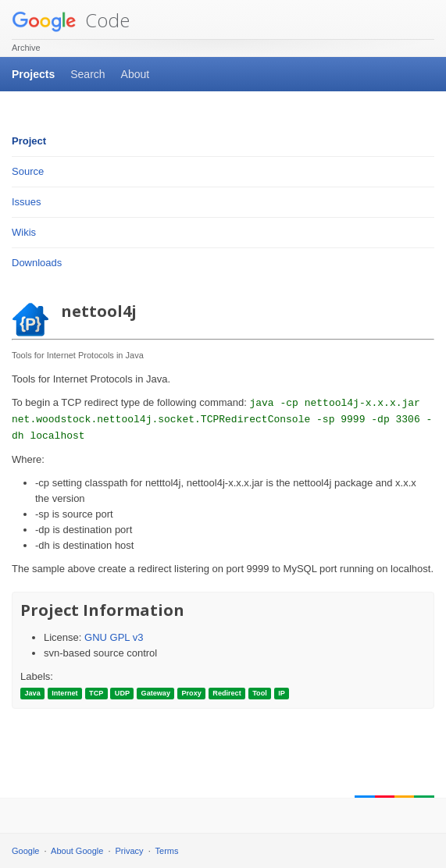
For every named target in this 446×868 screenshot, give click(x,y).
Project (29, 141)
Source (28, 171)
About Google (77, 851)
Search (87, 74)
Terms (167, 851)
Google (25, 851)
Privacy (130, 851)
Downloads (37, 263)
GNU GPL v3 (114, 637)
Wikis (24, 232)
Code (71, 20)
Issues (27, 202)
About (136, 74)
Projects (33, 74)
